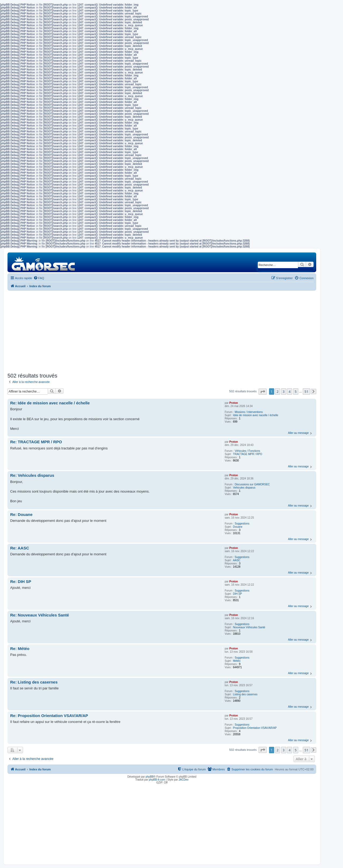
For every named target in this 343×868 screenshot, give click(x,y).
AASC (237, 560)
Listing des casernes (245, 694)
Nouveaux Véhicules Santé (249, 627)
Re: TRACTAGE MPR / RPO (36, 442)
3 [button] (284, 391)
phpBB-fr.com (157, 780)
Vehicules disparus (244, 488)
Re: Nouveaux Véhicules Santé (40, 615)
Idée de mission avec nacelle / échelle (256, 415)
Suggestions (242, 524)
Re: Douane (21, 514)
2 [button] (277, 391)
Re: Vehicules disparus (32, 475)
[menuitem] (39, 278)
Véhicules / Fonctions (247, 451)
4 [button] (290, 391)
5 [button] (296, 391)
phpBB (150, 777)
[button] (263, 392)
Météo (237, 661)
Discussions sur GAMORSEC (252, 484)
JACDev (184, 780)
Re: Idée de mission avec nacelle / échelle (50, 403)
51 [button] (306, 391)
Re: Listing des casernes (34, 682)
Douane (238, 527)
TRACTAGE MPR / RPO (248, 454)
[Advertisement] (162, 331)
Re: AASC (20, 548)
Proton (234, 403)
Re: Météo (20, 649)
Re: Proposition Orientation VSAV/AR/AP (49, 716)
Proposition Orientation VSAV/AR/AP (255, 728)
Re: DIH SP (21, 581)
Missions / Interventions (249, 412)
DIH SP (238, 594)
